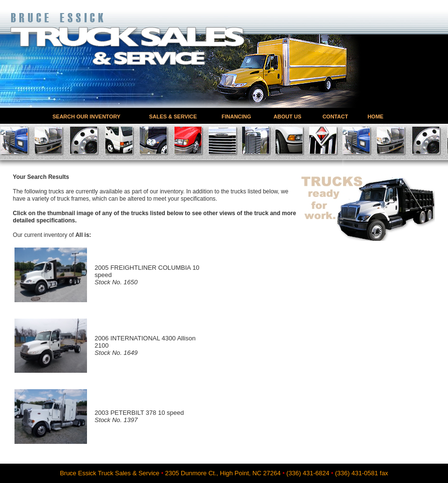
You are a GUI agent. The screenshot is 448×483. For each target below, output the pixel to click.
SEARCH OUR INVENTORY (87, 116)
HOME (375, 116)
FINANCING (237, 116)
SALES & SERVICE (173, 116)
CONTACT (335, 116)
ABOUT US (287, 116)
